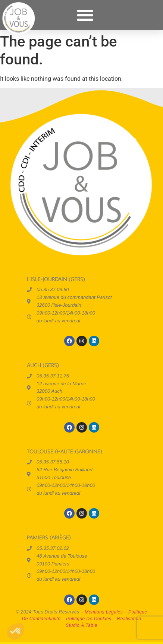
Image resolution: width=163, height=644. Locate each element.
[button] (85, 15)
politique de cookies (89, 619)
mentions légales (104, 612)
